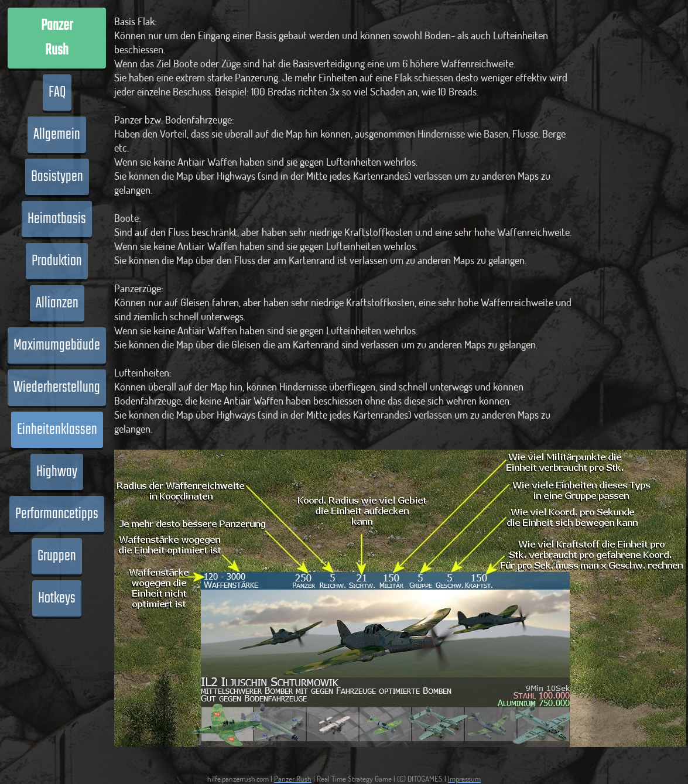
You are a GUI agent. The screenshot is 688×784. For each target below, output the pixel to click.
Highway (57, 472)
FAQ (57, 93)
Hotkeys (57, 598)
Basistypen (57, 177)
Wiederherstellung (57, 388)
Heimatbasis (57, 219)
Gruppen (57, 556)
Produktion (57, 261)
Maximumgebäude (57, 345)
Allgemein (57, 135)
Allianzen (57, 303)
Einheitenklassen (57, 430)
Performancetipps (57, 514)
